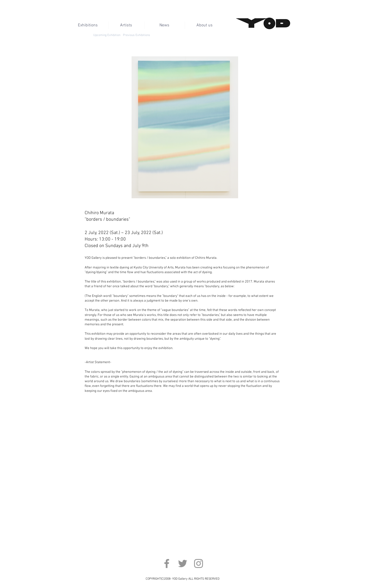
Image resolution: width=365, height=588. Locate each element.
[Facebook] (167, 563)
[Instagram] (199, 563)
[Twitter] (183, 563)
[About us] (205, 25)
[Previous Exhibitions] (137, 35)
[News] (165, 25)
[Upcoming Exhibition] (107, 35)
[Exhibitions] (88, 25)
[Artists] (126, 25)
